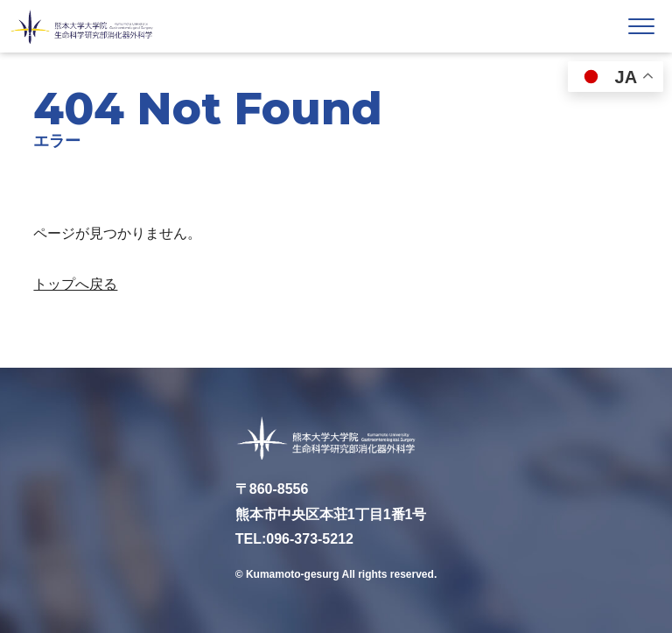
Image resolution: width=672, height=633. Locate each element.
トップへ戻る (75, 284)
